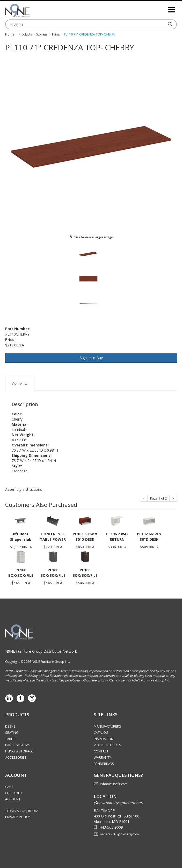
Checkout (14, 793)
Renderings (104, 764)
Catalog (101, 732)
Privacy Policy (17, 817)
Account (13, 799)
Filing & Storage (19, 751)
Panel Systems (18, 745)
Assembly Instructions (24, 489)
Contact (101, 751)
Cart (9, 787)
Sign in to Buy (91, 358)
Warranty (102, 757)
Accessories (16, 757)
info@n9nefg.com (114, 784)
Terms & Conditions (22, 811)
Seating (12, 732)
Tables (11, 739)
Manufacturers (107, 726)
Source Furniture (31, 10)
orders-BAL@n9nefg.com (119, 834)
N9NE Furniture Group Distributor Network (41, 651)
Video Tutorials (107, 745)
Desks (10, 726)
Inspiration (104, 739)
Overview (20, 384)
